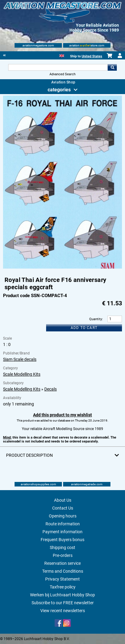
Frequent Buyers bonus (62, 540)
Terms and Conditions (63, 571)
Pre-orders (63, 555)
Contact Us (63, 508)
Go (112, 67)
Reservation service (62, 563)
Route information (63, 524)
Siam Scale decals (20, 359)
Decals (51, 389)
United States (92, 56)
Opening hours (63, 516)
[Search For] (58, 67)
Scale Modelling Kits (22, 374)
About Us (63, 500)
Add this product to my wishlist (62, 415)
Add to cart (84, 328)
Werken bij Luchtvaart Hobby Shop (62, 595)
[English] (62, 55)
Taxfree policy (63, 587)
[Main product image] (62, 267)
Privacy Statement (62, 579)
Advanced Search (62, 74)
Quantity (96, 319)
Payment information (62, 532)
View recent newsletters (63, 611)
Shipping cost (62, 547)
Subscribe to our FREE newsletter (63, 603)
